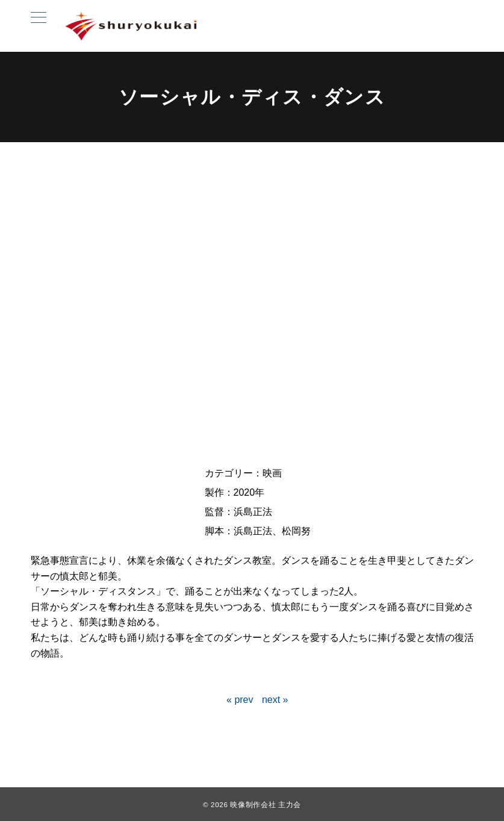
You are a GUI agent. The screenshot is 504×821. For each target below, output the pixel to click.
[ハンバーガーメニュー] (39, 19)
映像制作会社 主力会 (266, 804)
